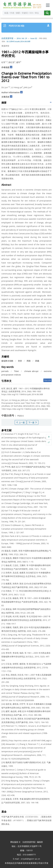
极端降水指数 (7, 361)
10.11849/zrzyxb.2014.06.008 (18, 41)
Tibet (16, 371)
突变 (20, 361)
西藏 (37, 361)
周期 (29, 361)
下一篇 (33, 422)
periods (5, 371)
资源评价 (5, 46)
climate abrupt (31, 371)
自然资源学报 (7, 38)
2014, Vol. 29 (22, 38)
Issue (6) (34, 38)
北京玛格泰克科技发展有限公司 (27, 863)
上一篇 (20, 422)
